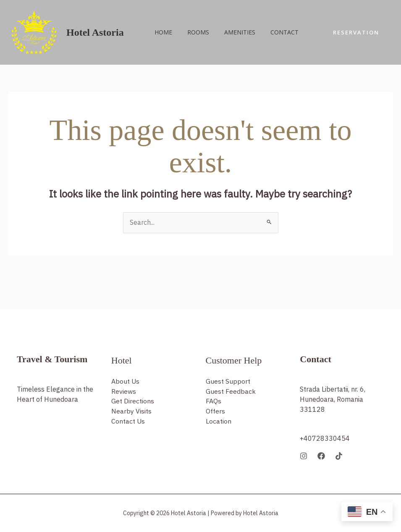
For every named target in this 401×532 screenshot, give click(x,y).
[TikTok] (339, 456)
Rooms (193, 32)
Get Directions (133, 402)
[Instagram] (304, 456)
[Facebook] (321, 456)
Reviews (124, 392)
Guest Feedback (231, 392)
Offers (215, 412)
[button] (356, 33)
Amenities (231, 32)
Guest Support (228, 382)
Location (219, 422)
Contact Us (128, 422)
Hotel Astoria (95, 32)
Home (162, 32)
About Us (126, 382)
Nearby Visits (131, 412)
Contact (273, 32)
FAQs (214, 402)
